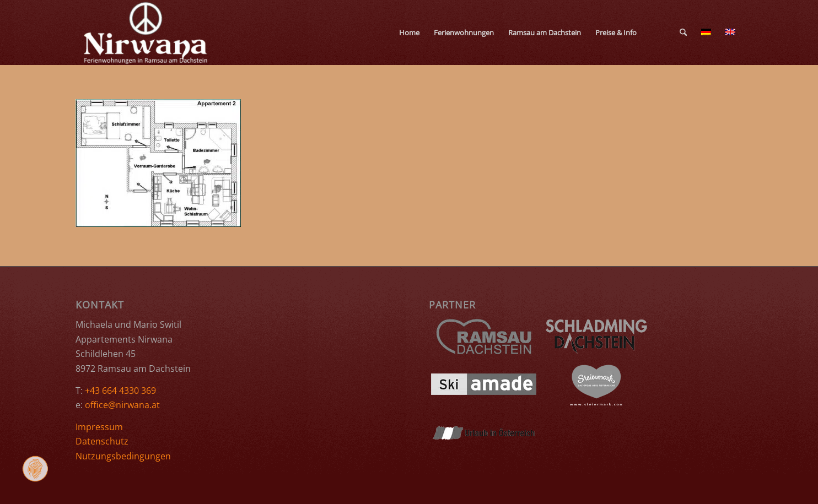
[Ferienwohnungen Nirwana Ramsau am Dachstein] (146, 32)
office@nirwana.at (122, 405)
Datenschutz (102, 441)
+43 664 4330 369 (120, 391)
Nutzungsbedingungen (123, 456)
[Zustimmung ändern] (35, 469)
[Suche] (683, 32)
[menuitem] (409, 32)
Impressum (99, 427)
